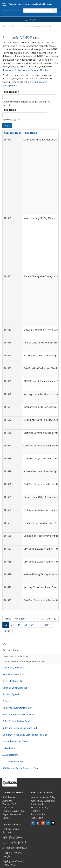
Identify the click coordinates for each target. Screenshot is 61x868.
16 (32, 625)
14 (19, 625)
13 (12, 625)
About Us (7, 801)
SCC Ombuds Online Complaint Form (21, 768)
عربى (5, 843)
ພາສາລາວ (17, 861)
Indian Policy (9, 748)
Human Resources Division (16, 741)
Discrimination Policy (13, 762)
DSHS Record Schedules (16, 656)
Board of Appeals (11, 694)
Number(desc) (12, 133)
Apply (7, 125)
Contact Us (8, 808)
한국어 (19, 837)
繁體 (12, 837)
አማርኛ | (18, 853)
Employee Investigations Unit (17, 708)
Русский (7, 832)
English (6, 829)
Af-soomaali (8, 848)
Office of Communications (16, 688)
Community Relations (13, 668)
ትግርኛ (6, 865)
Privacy (6, 701)
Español (15, 829)
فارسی (6, 856)
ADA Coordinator (11, 755)
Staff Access (9, 797)
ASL (13, 865)
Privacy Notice (38, 814)
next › (47, 625)
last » (7, 631)
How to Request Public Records (19, 715)
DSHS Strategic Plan (13, 681)
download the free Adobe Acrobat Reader (25, 70)
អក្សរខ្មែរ (14, 843)
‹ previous (20, 619)
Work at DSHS (10, 804)
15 (26, 625)
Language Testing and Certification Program (25, 735)
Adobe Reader (38, 804)
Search (55, 10)
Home (5, 26)
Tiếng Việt (7, 853)
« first (8, 619)
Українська (22, 848)
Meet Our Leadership (13, 674)
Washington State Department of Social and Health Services (30, 4)
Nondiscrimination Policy (43, 797)
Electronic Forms (11, 650)
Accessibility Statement (43, 801)
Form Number (10, 92)
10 (48, 619)
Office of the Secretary (20, 26)
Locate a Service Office (14, 811)
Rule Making (37, 818)
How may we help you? (12, 11)
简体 (5, 837)
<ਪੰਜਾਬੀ (23, 843)
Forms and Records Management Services (25, 661)
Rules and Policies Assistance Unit (20, 728)
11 (55, 619)
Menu (30, 19)
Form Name (9, 110)
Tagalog (6, 861)
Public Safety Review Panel (16, 721)
